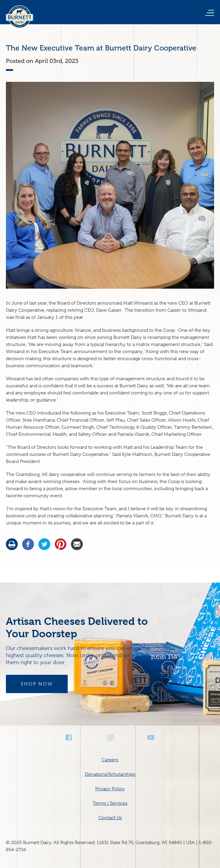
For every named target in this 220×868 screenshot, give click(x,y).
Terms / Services (110, 803)
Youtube (151, 738)
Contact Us (110, 818)
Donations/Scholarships (110, 774)
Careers (110, 760)
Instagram (110, 738)
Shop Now (37, 684)
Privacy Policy (110, 789)
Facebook (69, 738)
